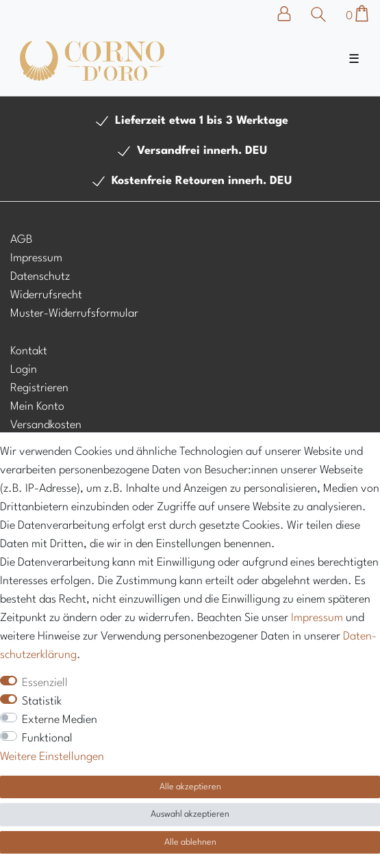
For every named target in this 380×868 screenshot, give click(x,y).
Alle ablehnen (190, 842)
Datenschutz (40, 277)
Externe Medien (60, 720)
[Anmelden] (291, 14)
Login (24, 370)
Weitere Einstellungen (52, 757)
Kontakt (29, 351)
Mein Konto (37, 407)
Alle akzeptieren (190, 787)
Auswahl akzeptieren (190, 814)
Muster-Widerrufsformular (74, 314)
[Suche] (319, 14)
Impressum (36, 258)
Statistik (42, 701)
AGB (21, 240)
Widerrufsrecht (46, 295)
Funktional (47, 738)
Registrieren (39, 388)
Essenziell (45, 683)
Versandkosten (46, 425)
